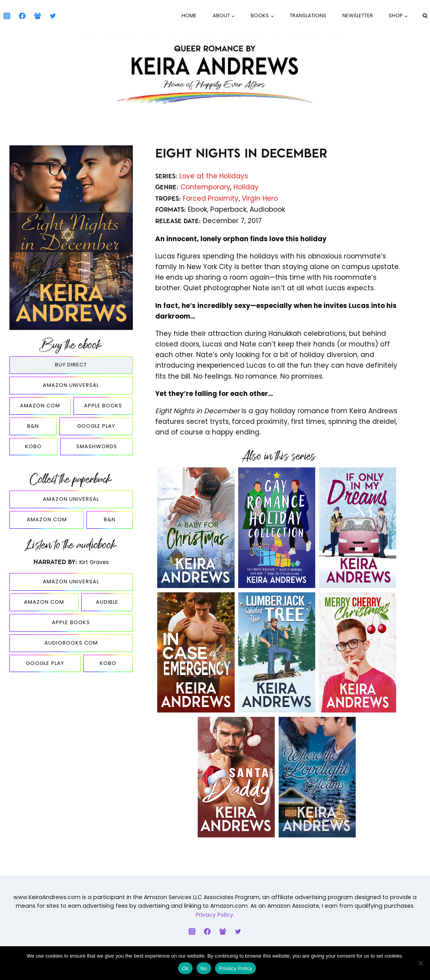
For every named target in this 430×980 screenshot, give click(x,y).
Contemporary (205, 187)
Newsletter (358, 16)
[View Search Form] (425, 16)
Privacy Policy (214, 915)
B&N (33, 426)
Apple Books (103, 406)
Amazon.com (40, 406)
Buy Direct (71, 365)
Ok (185, 968)
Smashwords (97, 446)
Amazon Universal (71, 385)
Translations (308, 16)
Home (189, 16)
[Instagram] (7, 16)
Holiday (246, 187)
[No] (420, 963)
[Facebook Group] (37, 16)
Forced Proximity (211, 198)
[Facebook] (22, 16)
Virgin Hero (260, 198)
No (204, 968)
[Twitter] (53, 16)
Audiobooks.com (71, 643)
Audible (107, 602)
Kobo (33, 446)
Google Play (96, 426)
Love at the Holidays (214, 176)
